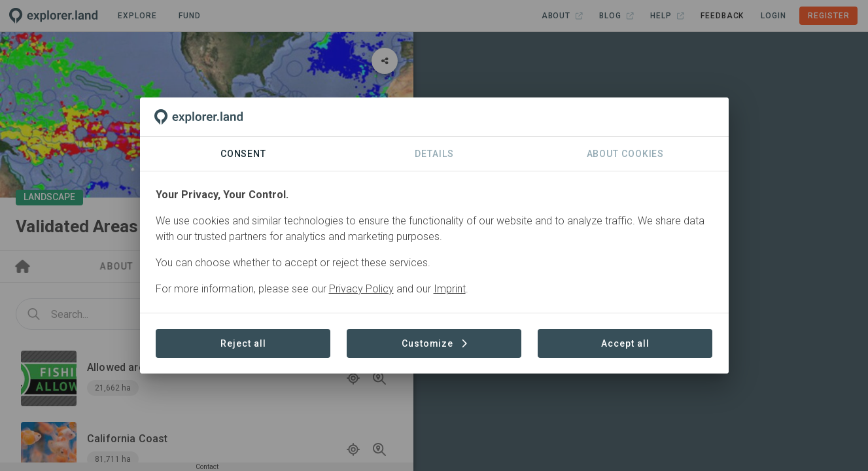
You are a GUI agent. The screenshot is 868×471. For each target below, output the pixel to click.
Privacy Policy (361, 289)
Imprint (450, 289)
